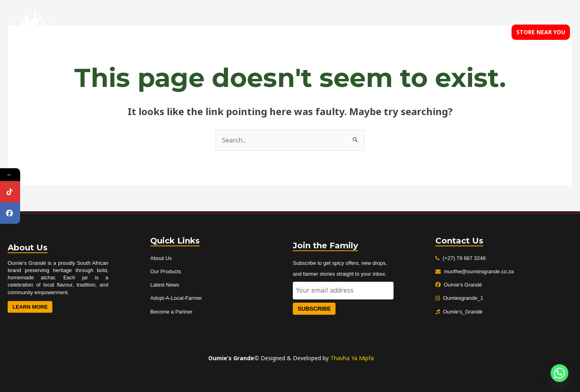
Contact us (479, 32)
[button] (541, 32)
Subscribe (314, 309)
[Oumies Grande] (32, 31)
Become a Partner (171, 312)
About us (345, 32)
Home (309, 32)
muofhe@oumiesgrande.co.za (479, 271)
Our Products (166, 271)
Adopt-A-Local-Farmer (176, 298)
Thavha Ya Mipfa (352, 358)
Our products (391, 32)
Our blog (437, 32)
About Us (161, 258)
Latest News (165, 285)
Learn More (30, 307)
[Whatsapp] (559, 373)
